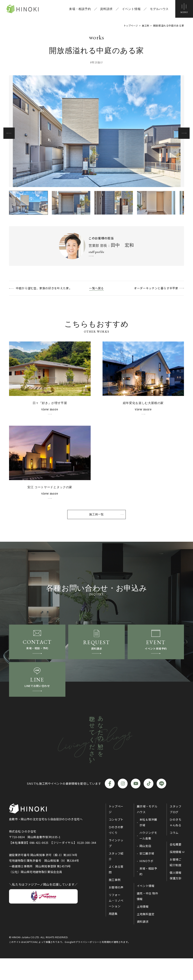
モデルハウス (158, 9)
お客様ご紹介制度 (176, 884)
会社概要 (176, 866)
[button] (184, 133)
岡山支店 (145, 867)
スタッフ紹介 (116, 878)
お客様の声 (116, 909)
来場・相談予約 (79, 9)
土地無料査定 (146, 936)
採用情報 (176, 873)
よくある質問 (116, 891)
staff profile (96, 252)
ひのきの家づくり (116, 851)
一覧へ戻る (96, 288)
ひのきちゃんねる (176, 844)
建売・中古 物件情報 (147, 918)
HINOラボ (146, 883)
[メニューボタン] (184, 9)
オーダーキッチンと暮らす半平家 (152, 288)
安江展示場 (147, 875)
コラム (174, 854)
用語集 (113, 935)
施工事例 (115, 901)
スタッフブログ (176, 831)
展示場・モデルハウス (147, 831)
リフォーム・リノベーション (116, 922)
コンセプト (116, 841)
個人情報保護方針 (176, 897)
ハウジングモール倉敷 (148, 857)
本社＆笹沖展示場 (148, 844)
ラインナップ (116, 865)
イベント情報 (130, 9)
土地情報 (143, 928)
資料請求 (105, 9)
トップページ (116, 831)
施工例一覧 (96, 518)
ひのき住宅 (28, 9)
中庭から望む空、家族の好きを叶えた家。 (47, 288)
